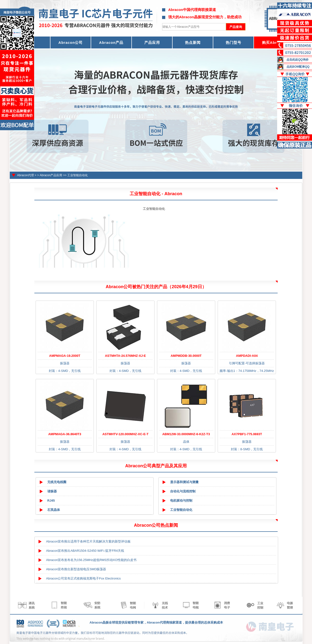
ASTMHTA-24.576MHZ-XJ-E (125, 356)
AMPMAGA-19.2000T (65, 356)
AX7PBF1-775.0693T (247, 434)
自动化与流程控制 (183, 491)
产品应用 (152, 42)
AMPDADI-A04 (247, 356)
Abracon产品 (111, 42)
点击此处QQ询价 (297, 60)
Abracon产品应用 (51, 175)
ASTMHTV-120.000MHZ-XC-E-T (125, 434)
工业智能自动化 (78, 175)
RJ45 (51, 501)
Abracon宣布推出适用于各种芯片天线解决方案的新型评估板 (88, 541)
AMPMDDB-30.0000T (186, 356)
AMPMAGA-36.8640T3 (65, 434)
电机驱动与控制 (181, 501)
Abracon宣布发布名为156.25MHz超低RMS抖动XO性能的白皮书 (91, 560)
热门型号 (234, 42)
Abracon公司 (71, 42)
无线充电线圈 (57, 482)
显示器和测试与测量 (184, 482)
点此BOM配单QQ (298, 67)
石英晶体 (54, 510)
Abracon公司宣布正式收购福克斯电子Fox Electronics (83, 578)
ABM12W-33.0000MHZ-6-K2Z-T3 (186, 434)
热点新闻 (193, 42)
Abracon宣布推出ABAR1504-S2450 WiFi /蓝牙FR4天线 (85, 551)
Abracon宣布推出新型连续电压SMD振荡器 (76, 569)
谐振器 (52, 491)
